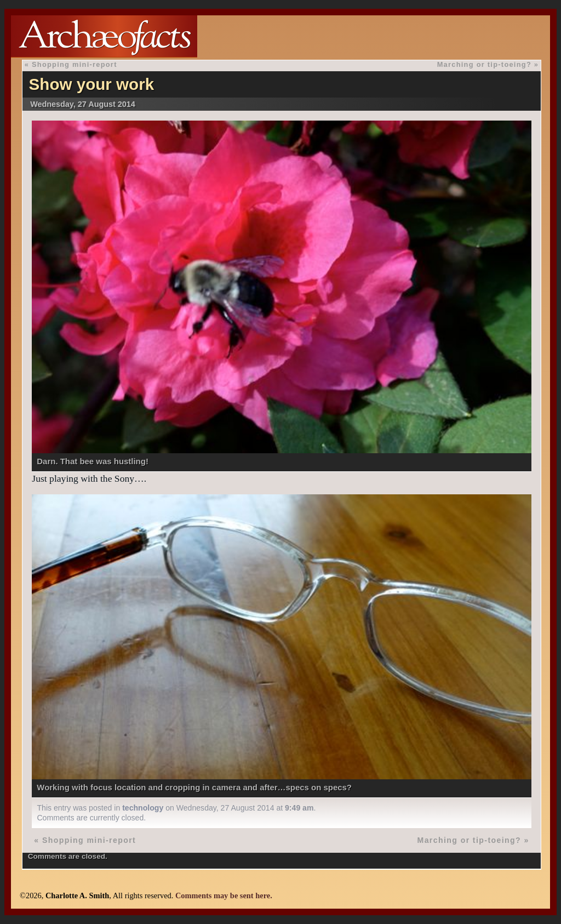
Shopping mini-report (75, 64)
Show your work (92, 84)
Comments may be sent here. (224, 896)
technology (143, 808)
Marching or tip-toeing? (484, 64)
